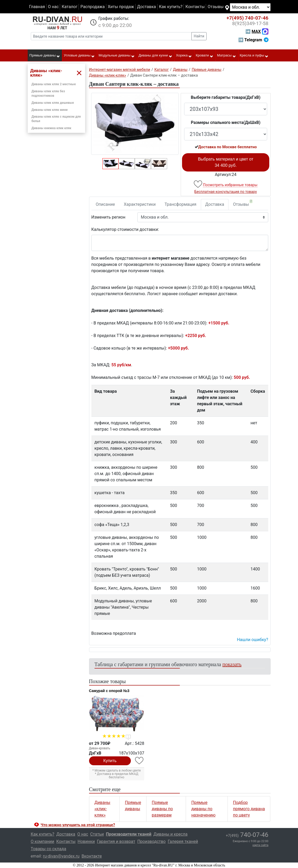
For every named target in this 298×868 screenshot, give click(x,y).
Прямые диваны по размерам (162, 809)
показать (232, 664)
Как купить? (171, 7)
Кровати (205, 56)
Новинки (86, 841)
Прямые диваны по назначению (203, 809)
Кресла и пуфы (254, 56)
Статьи (97, 834)
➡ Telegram (253, 40)
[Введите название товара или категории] (111, 36)
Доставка (147, 7)
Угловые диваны (79, 56)
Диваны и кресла (171, 834)
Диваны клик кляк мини (50, 110)
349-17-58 (250, 24)
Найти (199, 36)
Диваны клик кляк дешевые (53, 103)
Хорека (184, 56)
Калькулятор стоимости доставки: (125, 229)
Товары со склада (49, 849)
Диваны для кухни (156, 56)
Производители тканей (129, 834)
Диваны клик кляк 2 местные (54, 84)
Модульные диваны (117, 56)
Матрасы (227, 56)
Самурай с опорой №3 (109, 691)
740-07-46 (247, 18)
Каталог (69, 7)
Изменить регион (108, 217)
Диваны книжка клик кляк (52, 128)
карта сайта (261, 845)
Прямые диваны (45, 56)
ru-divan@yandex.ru (61, 856)
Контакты (195, 7)
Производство (152, 841)
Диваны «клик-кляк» (103, 809)
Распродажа (93, 7)
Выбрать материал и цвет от (226, 162)
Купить (110, 761)
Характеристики (140, 204)
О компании (43, 841)
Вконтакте (92, 856)
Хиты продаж (121, 7)
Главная (37, 7)
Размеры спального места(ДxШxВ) (226, 122)
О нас (53, 7)
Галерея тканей (183, 841)
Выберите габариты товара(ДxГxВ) (226, 97)
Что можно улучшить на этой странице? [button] (78, 825)
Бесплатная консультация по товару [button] (226, 192)
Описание (106, 204)
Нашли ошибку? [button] (252, 640)
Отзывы (216, 7)
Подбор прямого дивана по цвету (249, 809)
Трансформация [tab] (180, 204)
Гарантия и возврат (116, 841)
